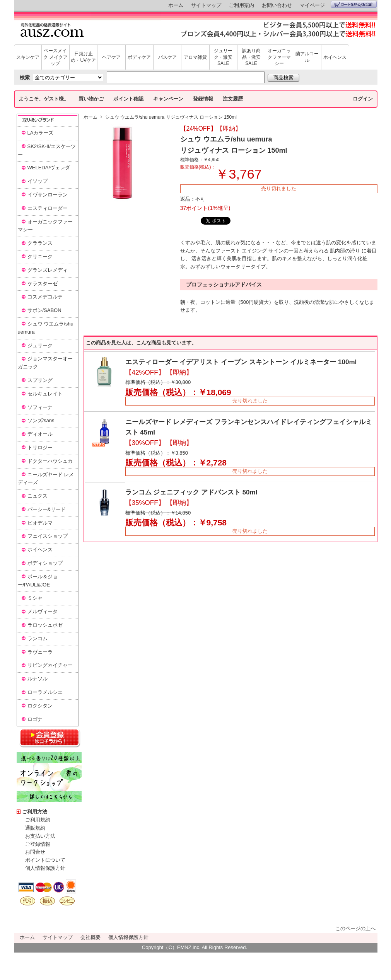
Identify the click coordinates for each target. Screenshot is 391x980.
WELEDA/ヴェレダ (49, 168)
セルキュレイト (45, 394)
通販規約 (35, 828)
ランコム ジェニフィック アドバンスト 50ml (191, 492)
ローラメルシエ (45, 692)
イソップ (38, 181)
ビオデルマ (40, 523)
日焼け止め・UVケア (83, 57)
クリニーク (40, 257)
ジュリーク (40, 345)
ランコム (38, 638)
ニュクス (38, 496)
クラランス (40, 243)
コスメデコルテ (45, 297)
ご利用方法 (35, 812)
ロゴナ (35, 719)
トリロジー (40, 447)
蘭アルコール (307, 57)
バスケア (167, 57)
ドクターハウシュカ (50, 461)
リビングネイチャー (50, 665)
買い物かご (91, 99)
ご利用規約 (38, 820)
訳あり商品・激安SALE (251, 57)
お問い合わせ (277, 5)
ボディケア (139, 57)
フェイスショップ (48, 536)
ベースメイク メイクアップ (55, 57)
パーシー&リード (47, 509)
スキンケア (28, 57)
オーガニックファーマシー (279, 57)
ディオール (40, 434)
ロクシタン (40, 706)
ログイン (363, 99)
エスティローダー (48, 208)
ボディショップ (45, 563)
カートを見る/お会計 (354, 4)
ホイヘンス (335, 57)
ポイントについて (45, 860)
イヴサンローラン (48, 195)
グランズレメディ (48, 270)
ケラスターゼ (43, 284)
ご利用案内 (242, 5)
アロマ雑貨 (195, 57)
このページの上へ (355, 928)
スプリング (40, 380)
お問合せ (35, 852)
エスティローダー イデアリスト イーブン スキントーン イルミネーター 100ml (241, 362)
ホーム (176, 5)
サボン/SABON (44, 310)
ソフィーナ (40, 407)
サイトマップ (206, 5)
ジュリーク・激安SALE (223, 57)
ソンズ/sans (41, 420)
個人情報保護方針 (45, 868)
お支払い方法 (40, 836)
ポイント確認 (128, 99)
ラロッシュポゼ (45, 625)
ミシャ (35, 598)
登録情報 (203, 99)
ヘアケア (111, 57)
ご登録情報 (38, 844)
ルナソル (38, 679)
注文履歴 (233, 99)
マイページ (312, 5)
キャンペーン (168, 99)
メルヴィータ (43, 611)
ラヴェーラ (40, 652)
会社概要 (90, 937)
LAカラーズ (41, 133)
